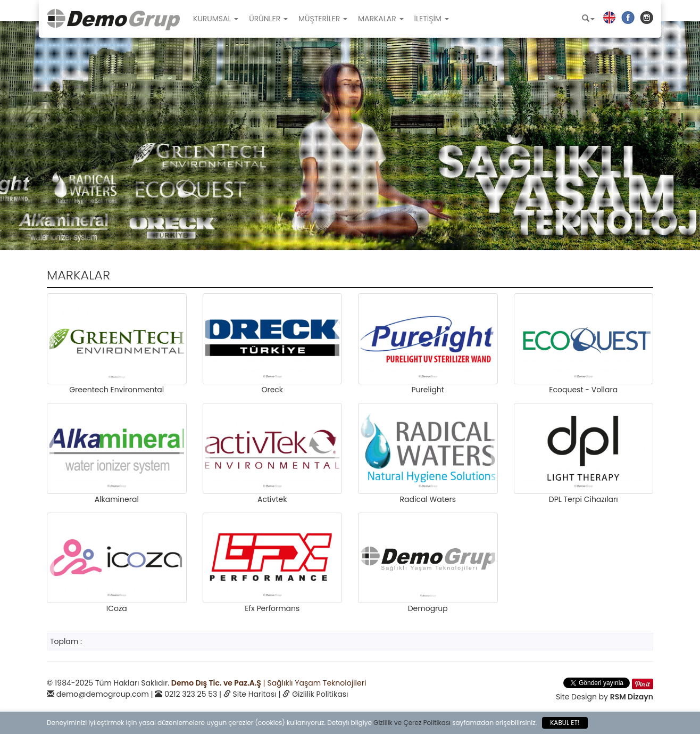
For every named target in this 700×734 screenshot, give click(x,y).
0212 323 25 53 (191, 694)
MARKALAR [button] (381, 19)
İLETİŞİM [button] (432, 19)
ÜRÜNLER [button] (268, 19)
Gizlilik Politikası (320, 694)
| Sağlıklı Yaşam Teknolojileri (269, 683)
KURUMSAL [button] (216, 19)
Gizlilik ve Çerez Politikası (412, 723)
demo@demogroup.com (103, 694)
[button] (588, 19)
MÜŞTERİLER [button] (323, 19)
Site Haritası (255, 694)
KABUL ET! (565, 723)
